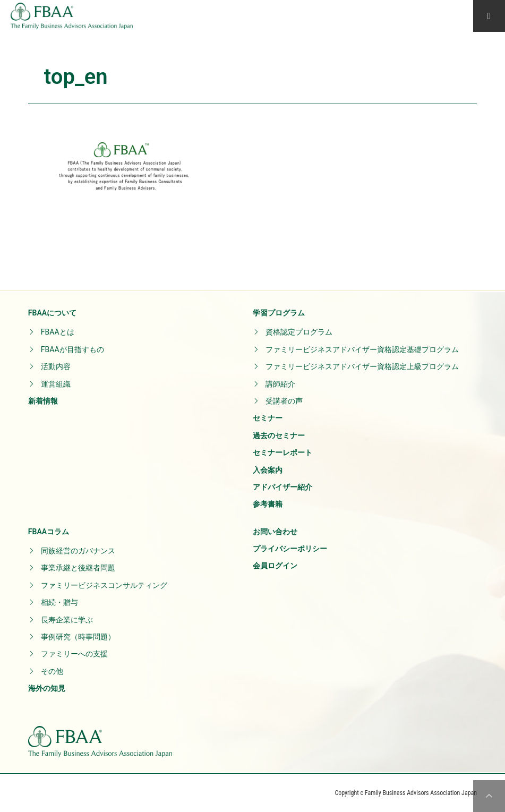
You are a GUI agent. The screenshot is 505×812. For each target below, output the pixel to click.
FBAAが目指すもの (72, 349)
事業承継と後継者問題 (78, 568)
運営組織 (56, 384)
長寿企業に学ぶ (67, 620)
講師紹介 (280, 384)
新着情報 (43, 401)
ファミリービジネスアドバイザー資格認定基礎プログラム (362, 349)
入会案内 (268, 470)
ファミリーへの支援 (74, 654)
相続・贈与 (59, 602)
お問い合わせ (275, 532)
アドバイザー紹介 (283, 487)
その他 (52, 671)
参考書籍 (268, 504)
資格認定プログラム (299, 332)
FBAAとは (58, 332)
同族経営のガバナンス (78, 551)
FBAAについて (52, 313)
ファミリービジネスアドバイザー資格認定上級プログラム (362, 366)
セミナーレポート (283, 452)
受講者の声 (284, 401)
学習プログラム (279, 313)
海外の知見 (47, 688)
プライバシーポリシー (290, 549)
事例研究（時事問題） (78, 637)
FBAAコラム (49, 532)
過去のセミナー (279, 435)
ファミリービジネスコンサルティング (104, 585)
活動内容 (56, 366)
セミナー (268, 418)
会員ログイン (275, 566)
